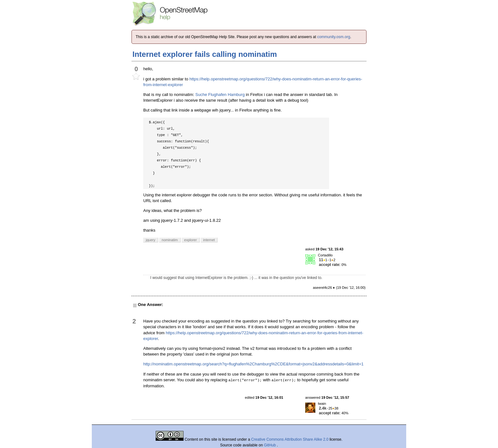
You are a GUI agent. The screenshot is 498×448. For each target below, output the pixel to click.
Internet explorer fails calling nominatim (205, 54)
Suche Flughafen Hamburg (220, 95)
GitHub (270, 445)
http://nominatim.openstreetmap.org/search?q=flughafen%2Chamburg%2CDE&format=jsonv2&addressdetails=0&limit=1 (253, 364)
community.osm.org (334, 37)
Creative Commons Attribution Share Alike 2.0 (290, 439)
